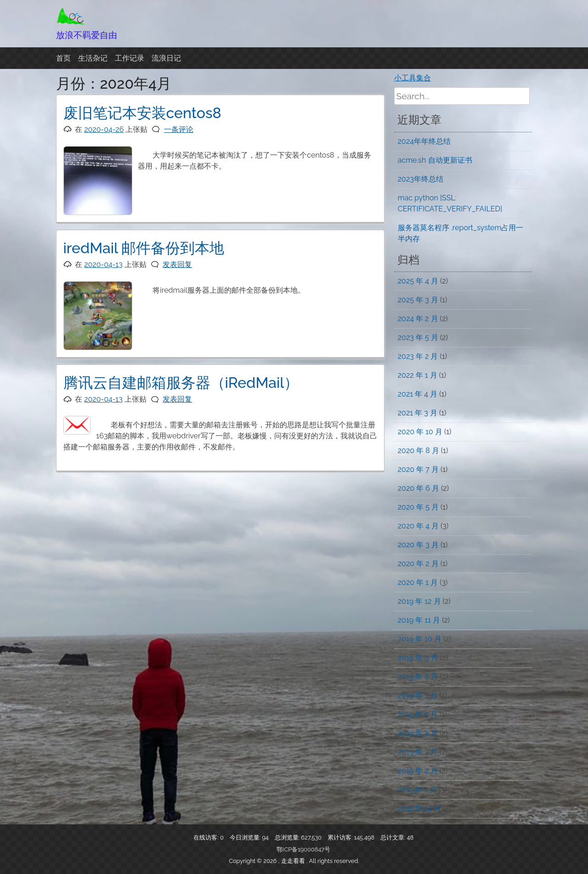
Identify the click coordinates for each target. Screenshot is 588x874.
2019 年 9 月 (418, 658)
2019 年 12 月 (419, 601)
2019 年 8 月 (418, 677)
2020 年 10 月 (420, 432)
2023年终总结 (421, 179)
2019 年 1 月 (417, 790)
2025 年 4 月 (418, 281)
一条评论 (179, 129)
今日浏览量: (246, 837)
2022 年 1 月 (418, 375)
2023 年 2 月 (418, 356)
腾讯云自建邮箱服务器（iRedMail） (181, 383)
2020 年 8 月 (418, 451)
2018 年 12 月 (419, 809)
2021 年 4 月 (418, 394)
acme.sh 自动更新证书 (435, 160)
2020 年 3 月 (418, 545)
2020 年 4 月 (418, 526)
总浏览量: (288, 837)
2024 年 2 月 (418, 319)
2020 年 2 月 (418, 564)
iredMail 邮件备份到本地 (144, 248)
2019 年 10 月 (420, 639)
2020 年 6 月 (418, 488)
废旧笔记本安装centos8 (142, 113)
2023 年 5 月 (418, 338)
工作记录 (130, 58)
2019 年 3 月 (418, 752)
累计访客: (341, 837)
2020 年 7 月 (418, 469)
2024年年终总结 (424, 141)
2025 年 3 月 (418, 300)
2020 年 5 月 (418, 507)
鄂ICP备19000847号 (303, 849)
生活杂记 (93, 58)
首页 (63, 58)
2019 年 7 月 (418, 695)
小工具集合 (413, 78)
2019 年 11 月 (419, 620)
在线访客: (207, 837)
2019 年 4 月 (418, 733)
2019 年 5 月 (418, 714)
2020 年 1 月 (418, 582)
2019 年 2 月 (418, 771)
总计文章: (394, 837)
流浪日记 (166, 58)
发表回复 (177, 264)
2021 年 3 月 (418, 413)
